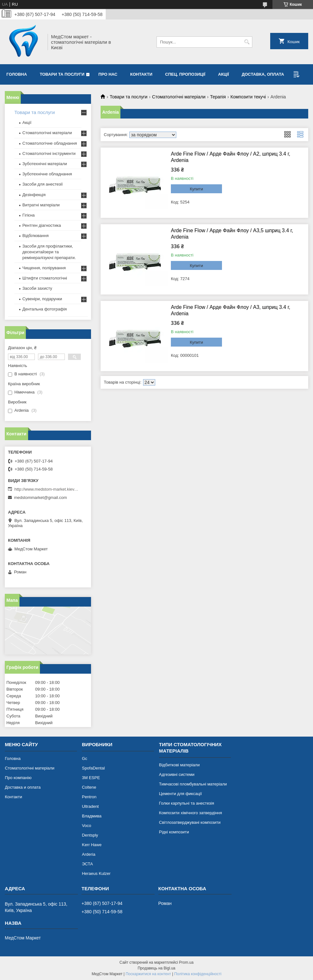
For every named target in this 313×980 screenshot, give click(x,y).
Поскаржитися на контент (148, 974)
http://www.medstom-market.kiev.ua (46, 489)
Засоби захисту (37, 288)
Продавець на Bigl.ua (156, 968)
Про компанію (18, 778)
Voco (86, 826)
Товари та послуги (62, 74)
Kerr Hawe (92, 845)
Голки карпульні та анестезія (187, 803)
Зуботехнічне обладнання (47, 174)
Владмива (92, 816)
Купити (196, 189)
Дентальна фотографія (45, 309)
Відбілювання (35, 236)
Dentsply (90, 835)
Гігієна (29, 215)
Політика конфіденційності (198, 974)
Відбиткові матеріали (179, 765)
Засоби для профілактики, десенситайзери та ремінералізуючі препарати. (49, 252)
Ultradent (90, 806)
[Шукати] (247, 42)
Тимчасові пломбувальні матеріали (193, 784)
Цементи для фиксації (180, 794)
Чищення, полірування (44, 268)
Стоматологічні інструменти (49, 153)
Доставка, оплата (263, 74)
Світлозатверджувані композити (190, 822)
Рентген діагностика (42, 225)
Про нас (108, 74)
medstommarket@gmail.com (41, 498)
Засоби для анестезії (42, 184)
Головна (17, 74)
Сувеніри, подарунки (42, 299)
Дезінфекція (34, 195)
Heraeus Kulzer (96, 873)
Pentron (89, 797)
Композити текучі (248, 97)
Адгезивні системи (177, 774)
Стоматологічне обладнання (50, 143)
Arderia (88, 854)
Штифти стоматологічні (45, 278)
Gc (84, 758)
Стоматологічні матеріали (179, 97)
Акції (224, 74)
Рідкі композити (174, 832)
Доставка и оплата (23, 787)
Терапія (218, 97)
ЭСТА (87, 864)
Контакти (141, 74)
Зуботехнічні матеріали (45, 164)
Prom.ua (186, 962)
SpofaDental (93, 768)
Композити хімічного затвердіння (191, 813)
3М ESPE (91, 778)
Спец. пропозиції (185, 74)
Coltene (89, 787)
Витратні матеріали (41, 205)
